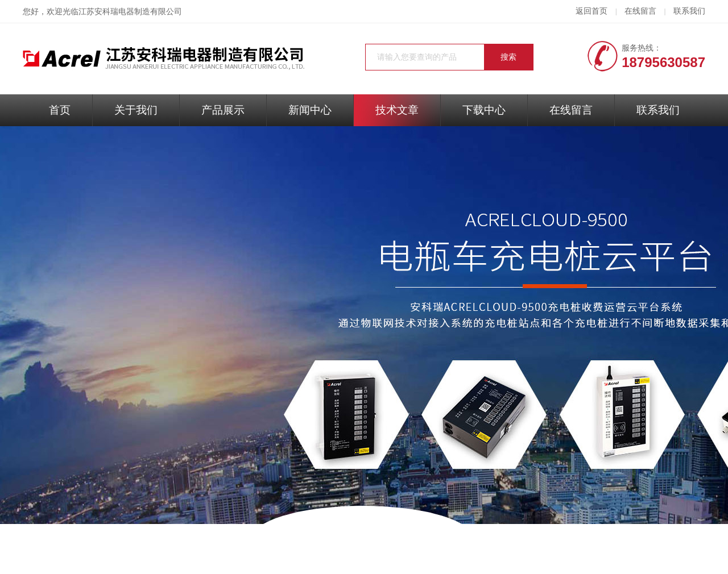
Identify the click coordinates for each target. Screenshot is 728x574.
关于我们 (136, 110)
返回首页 (591, 11)
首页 (60, 110)
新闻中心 (310, 110)
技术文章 (397, 110)
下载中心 (484, 110)
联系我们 (689, 11)
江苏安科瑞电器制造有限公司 (130, 12)
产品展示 (223, 110)
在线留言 (640, 11)
